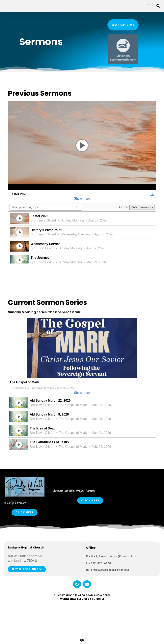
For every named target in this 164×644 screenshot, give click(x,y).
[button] (149, 6)
